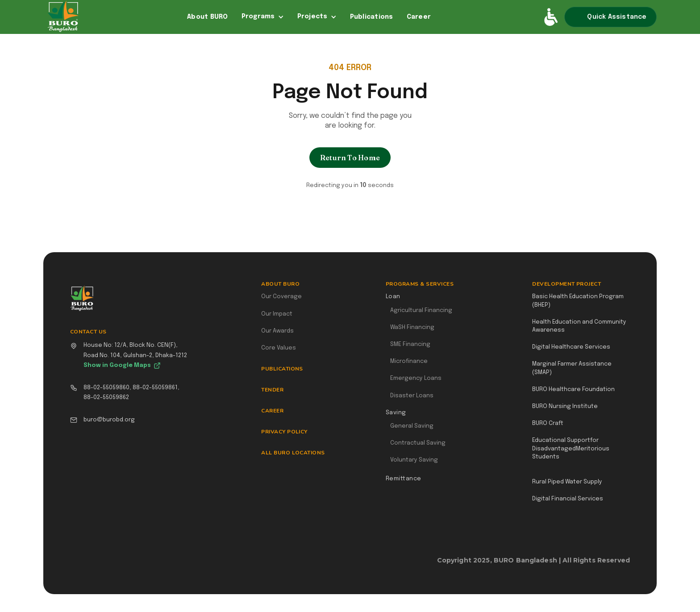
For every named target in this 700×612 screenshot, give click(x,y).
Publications (372, 17)
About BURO (208, 17)
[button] (263, 17)
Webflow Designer (626, 565)
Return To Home (350, 158)
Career (419, 17)
